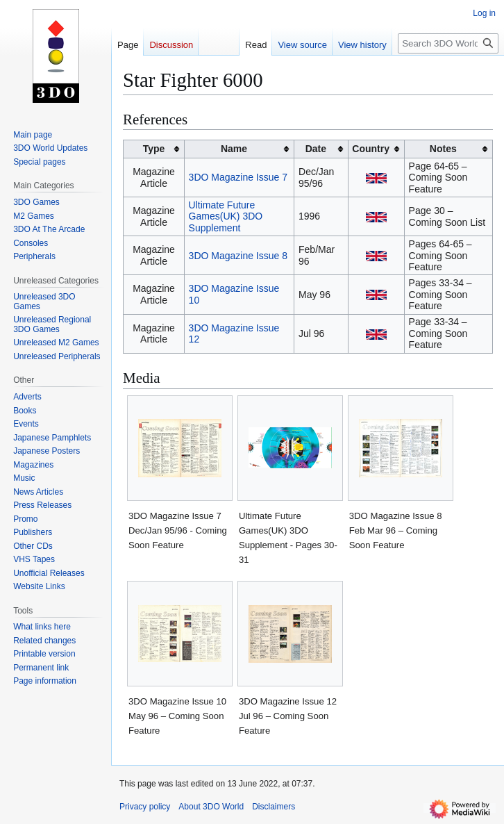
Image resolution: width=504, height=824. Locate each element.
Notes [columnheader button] (443, 149)
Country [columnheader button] (371, 149)
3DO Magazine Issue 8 (238, 256)
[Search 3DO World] (448, 43)
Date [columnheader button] (316, 149)
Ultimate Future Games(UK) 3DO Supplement (226, 216)
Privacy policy (145, 807)
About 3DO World (211, 807)
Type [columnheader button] (154, 149)
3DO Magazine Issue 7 (238, 177)
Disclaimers (274, 807)
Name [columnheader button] (234, 149)
